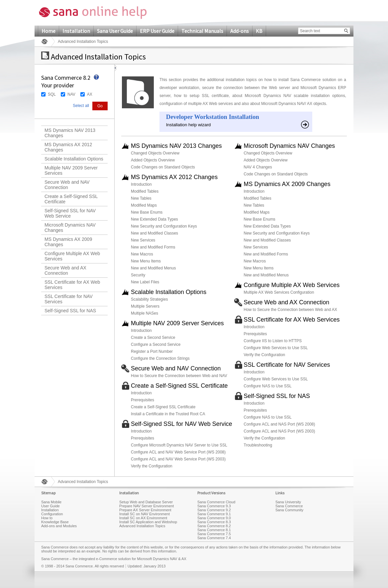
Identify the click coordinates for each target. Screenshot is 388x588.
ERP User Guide (157, 31)
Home (48, 31)
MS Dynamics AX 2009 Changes (68, 242)
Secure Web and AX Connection (65, 270)
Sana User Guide (115, 31)
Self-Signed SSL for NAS (70, 311)
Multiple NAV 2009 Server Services (71, 170)
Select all (81, 106)
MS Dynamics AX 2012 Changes (68, 147)
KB (259, 31)
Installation (76, 31)
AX (90, 94)
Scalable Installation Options (74, 159)
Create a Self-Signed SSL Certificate (71, 199)
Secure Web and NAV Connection (67, 185)
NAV (71, 94)
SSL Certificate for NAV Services (69, 299)
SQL (52, 94)
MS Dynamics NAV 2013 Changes (70, 133)
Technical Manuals (202, 31)
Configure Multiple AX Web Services (72, 256)
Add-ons (240, 31)
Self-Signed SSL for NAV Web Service (70, 213)
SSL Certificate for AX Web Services (72, 285)
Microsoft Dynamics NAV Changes (70, 228)
